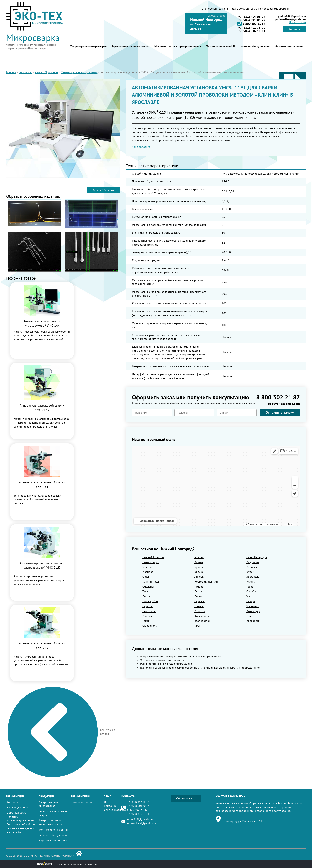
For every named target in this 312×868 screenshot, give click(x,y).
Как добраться (141, 147)
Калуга (199, 572)
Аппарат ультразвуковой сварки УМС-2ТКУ (42, 408)
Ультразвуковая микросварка (88, 46)
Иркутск (148, 616)
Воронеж (252, 567)
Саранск (199, 601)
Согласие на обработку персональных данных (21, 826)
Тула (145, 591)
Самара (251, 601)
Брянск (199, 567)
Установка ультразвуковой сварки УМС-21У (42, 645)
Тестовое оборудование (255, 46)
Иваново (148, 572)
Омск (250, 616)
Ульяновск (253, 606)
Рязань (251, 582)
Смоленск (148, 587)
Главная (11, 72)
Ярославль (25, 72)
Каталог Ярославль (46, 72)
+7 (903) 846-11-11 (252, 31)
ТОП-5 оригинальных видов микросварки (166, 664)
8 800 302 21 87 (251, 24)
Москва (199, 557)
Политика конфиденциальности (20, 819)
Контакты (294, 29)
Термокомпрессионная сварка (131, 46)
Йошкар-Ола (150, 601)
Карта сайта (14, 832)
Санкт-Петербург (257, 557)
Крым (198, 626)
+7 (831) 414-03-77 (252, 17)
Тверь (250, 587)
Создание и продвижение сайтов (67, 864)
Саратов (148, 606)
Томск (146, 621)
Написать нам (297, 22)
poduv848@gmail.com (292, 16)
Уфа (249, 596)
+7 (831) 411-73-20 (252, 28)
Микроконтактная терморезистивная (178, 46)
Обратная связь (16, 813)
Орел (146, 577)
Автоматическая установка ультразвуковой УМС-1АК (42, 323)
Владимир (253, 562)
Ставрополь (150, 626)
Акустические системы (289, 46)
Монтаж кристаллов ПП (220, 46)
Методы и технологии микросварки (162, 660)
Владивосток (202, 621)
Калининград (151, 582)
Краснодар (253, 611)
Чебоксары (149, 611)
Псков (198, 591)
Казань (199, 562)
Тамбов (199, 587)
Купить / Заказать (103, 190)
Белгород (148, 567)
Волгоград (201, 611)
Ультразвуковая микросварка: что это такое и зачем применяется (181, 656)
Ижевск (199, 606)
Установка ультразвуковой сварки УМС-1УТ (42, 484)
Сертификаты (112, 810)
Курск (250, 572)
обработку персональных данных (187, 403)
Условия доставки (18, 807)
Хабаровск (253, 621)
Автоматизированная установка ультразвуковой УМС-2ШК (42, 565)
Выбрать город (216, 16)
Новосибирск (151, 562)
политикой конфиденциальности (238, 403)
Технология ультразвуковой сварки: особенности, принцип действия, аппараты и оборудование (200, 668)
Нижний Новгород (154, 557)
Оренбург (252, 591)
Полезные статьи (82, 802)
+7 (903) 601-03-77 (252, 20)
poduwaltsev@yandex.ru (291, 19)
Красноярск (202, 616)
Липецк (199, 577)
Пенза (146, 596)
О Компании (110, 804)
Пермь (198, 596)
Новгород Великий (206, 582)
